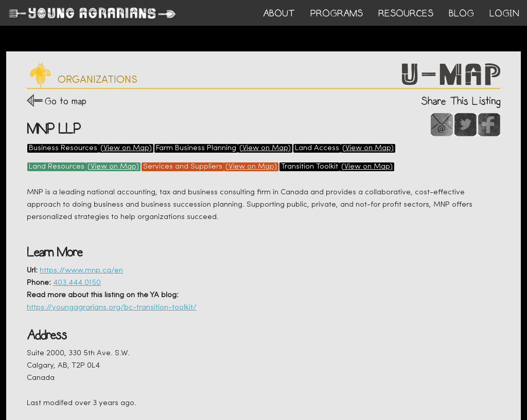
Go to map (66, 101)
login (504, 13)
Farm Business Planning (196, 148)
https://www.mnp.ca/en (81, 271)
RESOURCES (406, 13)
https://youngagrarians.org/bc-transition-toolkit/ (112, 308)
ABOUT (279, 13)
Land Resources (57, 167)
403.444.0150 (77, 283)
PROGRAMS (337, 13)
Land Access (317, 148)
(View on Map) (126, 148)
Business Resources (63, 148)
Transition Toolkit (310, 167)
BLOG (461, 13)
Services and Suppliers (183, 167)
